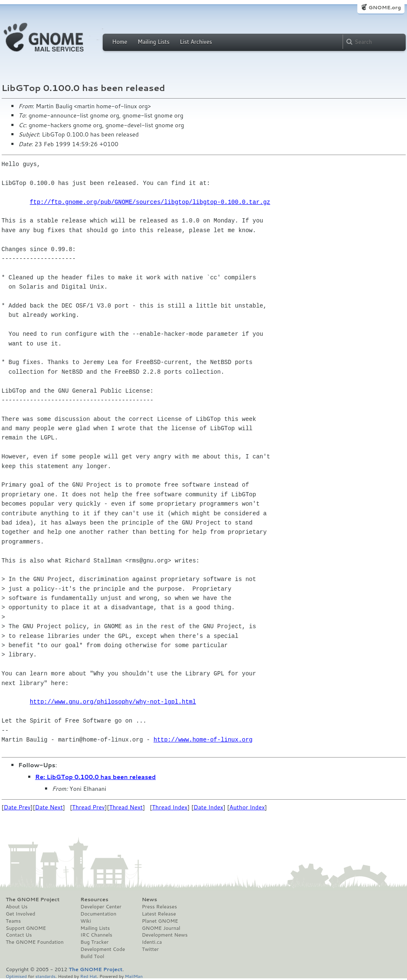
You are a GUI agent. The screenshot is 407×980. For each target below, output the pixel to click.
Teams (13, 921)
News (149, 900)
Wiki (86, 921)
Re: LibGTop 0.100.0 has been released (96, 777)
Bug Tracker (94, 942)
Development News (165, 935)
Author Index (247, 807)
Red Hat (88, 976)
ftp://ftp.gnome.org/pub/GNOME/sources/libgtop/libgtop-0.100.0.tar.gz (150, 202)
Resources (94, 900)
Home (120, 42)
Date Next (49, 807)
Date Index (209, 807)
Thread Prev (88, 807)
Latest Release (159, 914)
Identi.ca (152, 942)
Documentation (98, 914)
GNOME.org (384, 7)
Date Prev (17, 807)
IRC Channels (96, 935)
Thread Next (126, 807)
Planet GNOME (160, 921)
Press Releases (159, 907)
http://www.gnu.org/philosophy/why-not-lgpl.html (113, 702)
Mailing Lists (154, 42)
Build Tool (92, 956)
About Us (17, 907)
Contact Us (19, 935)
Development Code (103, 949)
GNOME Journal (161, 928)
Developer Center (101, 907)
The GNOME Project (33, 900)
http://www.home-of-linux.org (203, 740)
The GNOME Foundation (35, 942)
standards (45, 976)
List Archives (196, 42)
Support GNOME (26, 928)
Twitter (150, 949)
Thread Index (170, 807)
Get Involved (21, 914)
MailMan (134, 976)
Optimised (16, 976)
